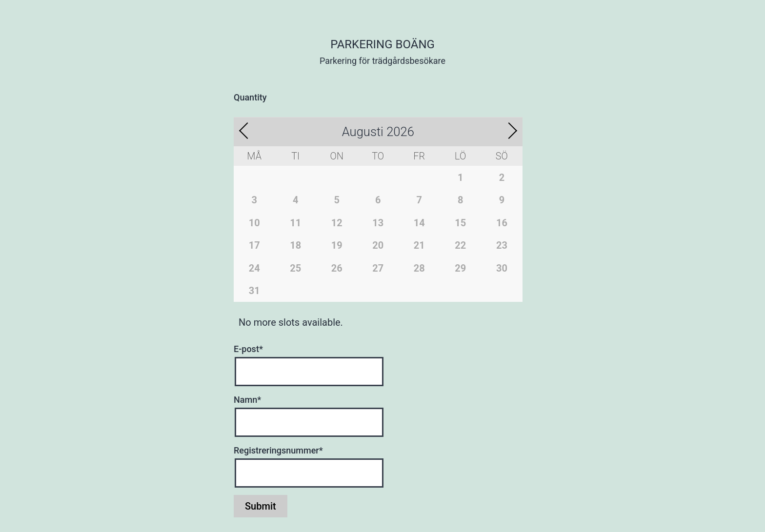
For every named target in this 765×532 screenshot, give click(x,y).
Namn (247, 400)
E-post (248, 349)
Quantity (250, 97)
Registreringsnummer (278, 450)
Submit (261, 506)
